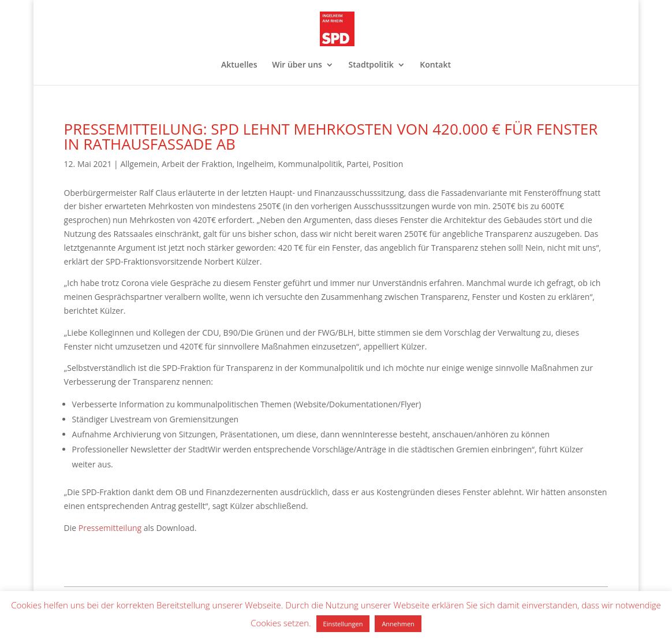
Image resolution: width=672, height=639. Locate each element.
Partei (357, 164)
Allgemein (139, 164)
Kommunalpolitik (310, 164)
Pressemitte (101, 528)
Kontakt (435, 65)
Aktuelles (239, 65)
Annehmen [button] (398, 624)
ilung (132, 528)
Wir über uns (297, 65)
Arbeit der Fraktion (197, 164)
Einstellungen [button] (343, 624)
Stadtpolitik (371, 65)
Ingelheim (255, 164)
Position (388, 164)
